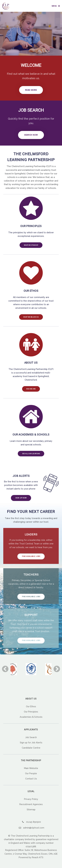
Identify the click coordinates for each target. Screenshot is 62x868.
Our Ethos (31, 709)
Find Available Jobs (31, 559)
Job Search (31, 740)
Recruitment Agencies (31, 807)
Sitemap (31, 813)
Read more (31, 90)
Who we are (31, 391)
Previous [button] (5, 672)
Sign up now (21, 501)
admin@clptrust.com (34, 831)
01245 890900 (34, 825)
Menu (54, 6)
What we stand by (31, 246)
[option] (31, 672)
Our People (31, 776)
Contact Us (31, 782)
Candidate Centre (31, 751)
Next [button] (57, 672)
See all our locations (31, 456)
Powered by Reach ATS (31, 860)
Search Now (31, 136)
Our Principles (31, 715)
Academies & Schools (31, 720)
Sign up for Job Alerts (31, 745)
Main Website (31, 771)
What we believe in (31, 319)
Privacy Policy (31, 802)
